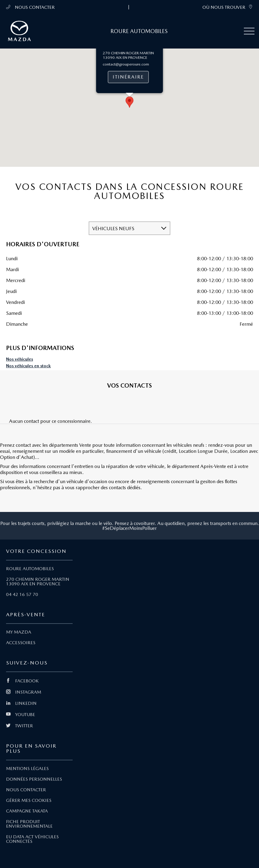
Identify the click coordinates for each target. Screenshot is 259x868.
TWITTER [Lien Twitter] (20, 726)
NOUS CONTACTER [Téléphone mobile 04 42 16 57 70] (30, 7)
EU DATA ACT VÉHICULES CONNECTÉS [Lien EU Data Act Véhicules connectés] (32, 839)
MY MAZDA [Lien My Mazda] (19, 632)
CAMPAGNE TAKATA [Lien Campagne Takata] (27, 811)
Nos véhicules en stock (28, 366)
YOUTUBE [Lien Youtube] (21, 715)
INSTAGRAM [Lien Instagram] (24, 692)
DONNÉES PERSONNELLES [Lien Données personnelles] (34, 779)
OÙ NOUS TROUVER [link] (228, 7)
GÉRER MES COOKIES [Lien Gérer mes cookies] (29, 800)
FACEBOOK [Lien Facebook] (22, 681)
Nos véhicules (20, 359)
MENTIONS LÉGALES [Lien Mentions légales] (27, 769)
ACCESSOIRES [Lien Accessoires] (21, 643)
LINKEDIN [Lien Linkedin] (21, 703)
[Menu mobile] (249, 31)
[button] (129, 140)
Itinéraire (128, 115)
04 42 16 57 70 (22, 594)
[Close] (156, 71)
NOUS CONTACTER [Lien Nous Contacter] (26, 790)
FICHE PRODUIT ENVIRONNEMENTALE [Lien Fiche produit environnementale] (29, 824)
